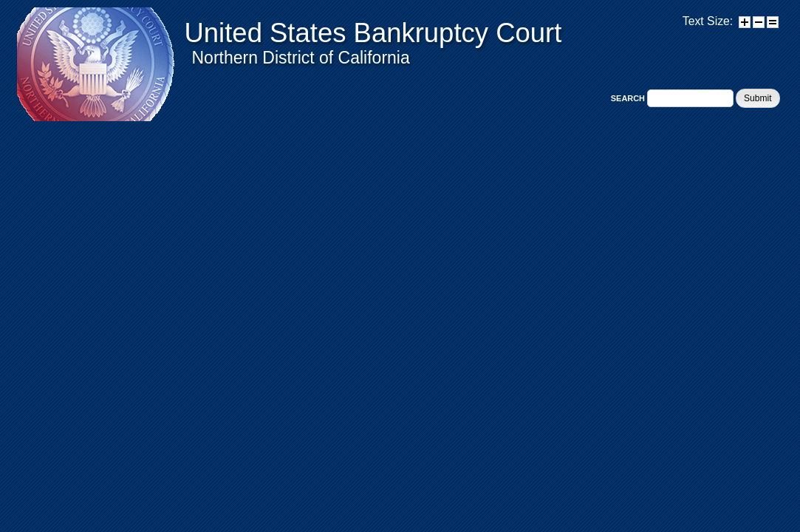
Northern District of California (301, 58)
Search (629, 98)
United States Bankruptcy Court (373, 33)
